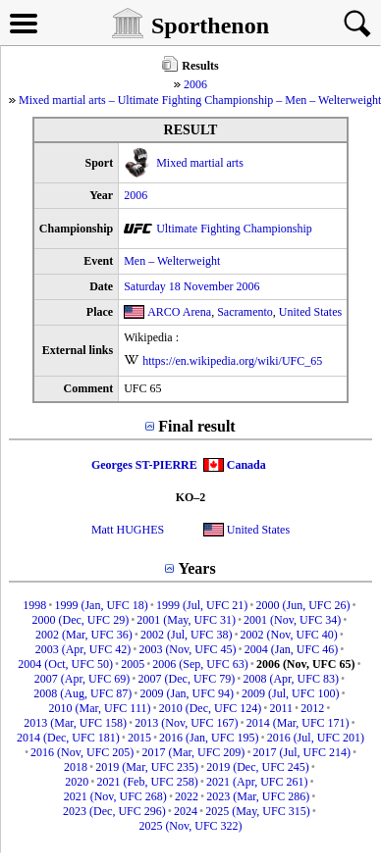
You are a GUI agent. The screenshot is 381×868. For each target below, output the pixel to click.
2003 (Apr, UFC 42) (83, 649)
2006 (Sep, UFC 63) (200, 664)
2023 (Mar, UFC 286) (258, 796)
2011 (282, 708)
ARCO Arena (179, 312)
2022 (187, 796)
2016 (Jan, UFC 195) (209, 738)
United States (310, 312)
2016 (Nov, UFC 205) (82, 752)
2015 (139, 738)
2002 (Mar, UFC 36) (84, 635)
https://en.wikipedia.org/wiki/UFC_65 (232, 361)
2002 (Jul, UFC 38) (186, 635)
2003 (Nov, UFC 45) (187, 649)
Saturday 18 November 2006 (191, 286)
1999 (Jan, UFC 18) (101, 605)
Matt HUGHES (128, 530)
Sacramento (245, 312)
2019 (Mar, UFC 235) (147, 767)
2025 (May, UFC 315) (258, 811)
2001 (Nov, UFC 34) (292, 620)
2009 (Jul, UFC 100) (290, 693)
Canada (246, 465)
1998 (34, 605)
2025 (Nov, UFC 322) (190, 826)
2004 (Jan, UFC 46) (291, 649)
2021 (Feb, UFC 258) (147, 782)
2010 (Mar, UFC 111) (100, 708)
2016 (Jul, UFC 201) (316, 738)
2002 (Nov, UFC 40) (289, 635)
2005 (133, 664)
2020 (77, 782)
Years (196, 568)
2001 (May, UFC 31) (186, 620)
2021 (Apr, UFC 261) (257, 782)
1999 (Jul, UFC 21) (202, 605)
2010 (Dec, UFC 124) (211, 708)
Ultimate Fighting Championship (234, 229)
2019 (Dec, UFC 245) (258, 767)
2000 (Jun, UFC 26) (303, 605)
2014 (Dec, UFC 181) (68, 738)
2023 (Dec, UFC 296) (114, 811)
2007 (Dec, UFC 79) (187, 679)
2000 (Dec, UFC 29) (80, 620)
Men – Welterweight (172, 261)
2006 (195, 84)
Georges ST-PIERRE (144, 465)
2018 (76, 767)
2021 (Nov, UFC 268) (115, 796)
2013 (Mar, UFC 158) (75, 723)
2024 (186, 811)
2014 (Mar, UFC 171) (298, 723)
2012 (312, 708)
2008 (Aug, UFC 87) (82, 693)
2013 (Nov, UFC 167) (186, 723)
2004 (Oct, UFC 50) (65, 664)
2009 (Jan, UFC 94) (187, 693)
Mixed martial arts (200, 163)
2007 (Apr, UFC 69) (82, 679)
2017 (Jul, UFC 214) (302, 752)
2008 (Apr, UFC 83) (291, 679)
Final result (196, 426)
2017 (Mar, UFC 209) (194, 752)
